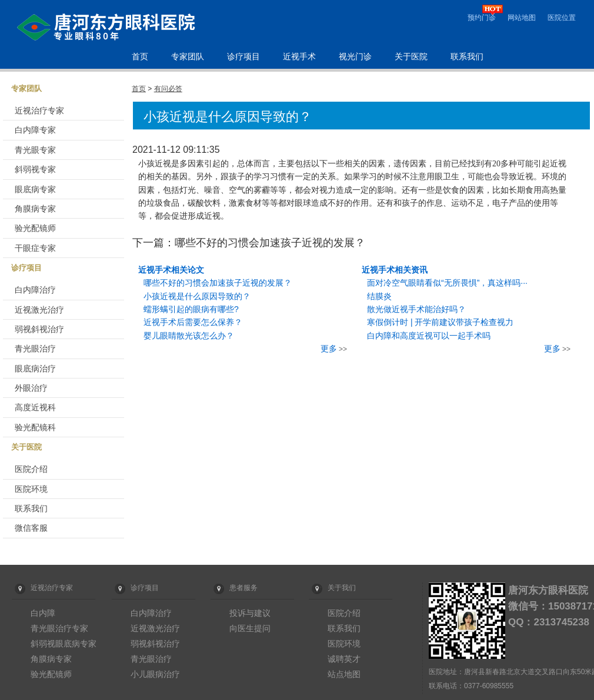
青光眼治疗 (35, 349)
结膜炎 (379, 296)
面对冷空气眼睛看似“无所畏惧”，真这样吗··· (447, 283)
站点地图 (344, 674)
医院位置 (562, 18)
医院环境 (31, 489)
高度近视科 (35, 407)
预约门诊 (482, 18)
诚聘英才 (344, 659)
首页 (140, 57)
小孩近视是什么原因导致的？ (197, 296)
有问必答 (168, 89)
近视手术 (299, 57)
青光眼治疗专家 (59, 628)
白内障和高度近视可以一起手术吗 (429, 336)
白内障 (43, 613)
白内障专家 (35, 130)
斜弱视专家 (35, 169)
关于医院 (411, 57)
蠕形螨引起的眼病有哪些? (191, 309)
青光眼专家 (35, 150)
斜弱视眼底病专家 (64, 644)
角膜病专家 (35, 209)
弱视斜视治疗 (39, 329)
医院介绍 (31, 469)
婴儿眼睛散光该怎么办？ (189, 336)
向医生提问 (250, 628)
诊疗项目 (243, 57)
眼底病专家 (35, 189)
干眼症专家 (35, 248)
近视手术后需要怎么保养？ (193, 322)
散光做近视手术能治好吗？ (416, 309)
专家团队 (188, 57)
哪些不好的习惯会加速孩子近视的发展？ (218, 283)
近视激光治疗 (39, 310)
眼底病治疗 (35, 369)
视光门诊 (355, 57)
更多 (329, 349)
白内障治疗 (35, 290)
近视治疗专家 (39, 110)
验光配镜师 (35, 228)
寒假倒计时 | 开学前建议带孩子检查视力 (440, 322)
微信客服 (31, 528)
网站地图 (522, 18)
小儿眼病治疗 (155, 674)
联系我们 (467, 57)
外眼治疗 (31, 388)
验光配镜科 (35, 427)
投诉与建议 (250, 613)
